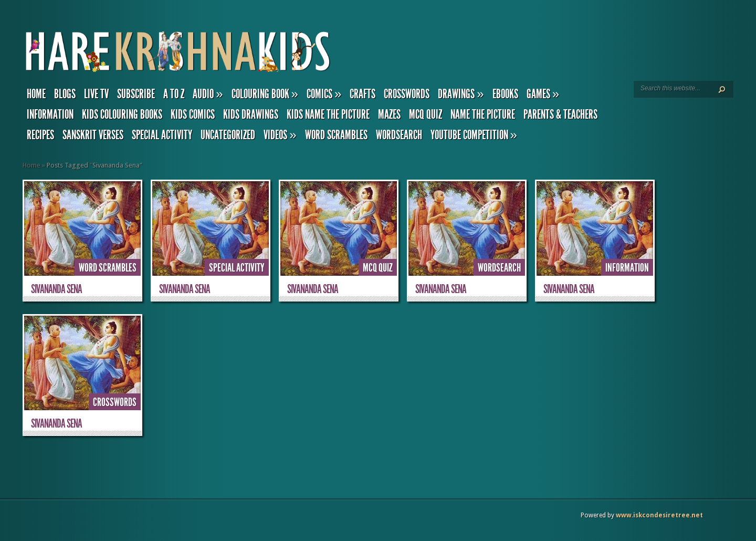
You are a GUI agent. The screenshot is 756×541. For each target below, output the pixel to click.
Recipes (40, 135)
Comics (324, 94)
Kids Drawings (251, 115)
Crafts (363, 94)
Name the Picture (483, 115)
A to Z (174, 94)
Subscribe (136, 94)
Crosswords (407, 94)
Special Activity (162, 135)
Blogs (65, 94)
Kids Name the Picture (328, 115)
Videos (280, 135)
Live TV (96, 94)
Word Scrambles (336, 135)
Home (36, 94)
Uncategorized (228, 135)
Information (50, 115)
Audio (208, 94)
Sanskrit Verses (93, 135)
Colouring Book (265, 94)
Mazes (389, 115)
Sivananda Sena (56, 289)
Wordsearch (399, 135)
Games (543, 94)
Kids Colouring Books (122, 115)
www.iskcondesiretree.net (659, 515)
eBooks (505, 94)
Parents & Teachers (560, 115)
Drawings (461, 94)
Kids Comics (193, 115)
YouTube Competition (474, 135)
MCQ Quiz (426, 115)
